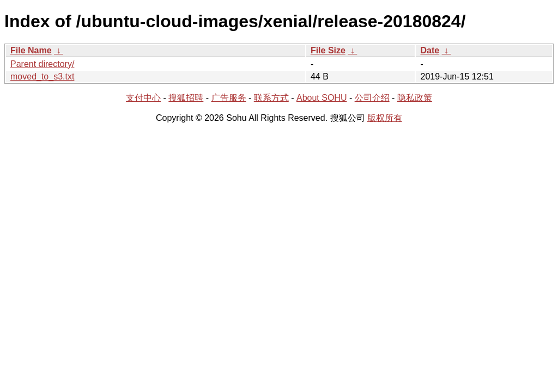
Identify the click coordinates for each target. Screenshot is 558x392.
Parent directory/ (42, 64)
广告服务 (229, 98)
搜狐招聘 (186, 98)
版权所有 (385, 118)
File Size (328, 50)
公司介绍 (372, 98)
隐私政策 (415, 98)
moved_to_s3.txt (42, 76)
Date (430, 50)
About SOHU (322, 98)
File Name (31, 50)
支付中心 (143, 98)
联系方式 (271, 98)
